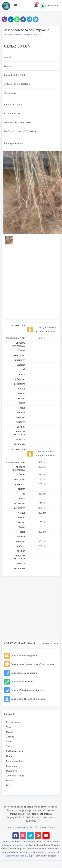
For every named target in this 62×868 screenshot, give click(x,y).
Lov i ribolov (12, 766)
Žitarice (10, 737)
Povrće (10, 732)
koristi (18, 841)
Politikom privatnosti (49, 852)
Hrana (9, 756)
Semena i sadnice (15, 761)
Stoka (9, 741)
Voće (9, 727)
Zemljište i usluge (15, 776)
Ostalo (10, 780)
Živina (9, 746)
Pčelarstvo (12, 771)
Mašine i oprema (15, 751)
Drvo (9, 785)
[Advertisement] (31, 282)
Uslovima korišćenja (16, 856)
